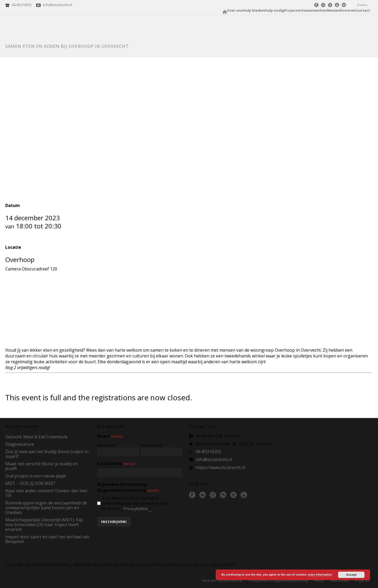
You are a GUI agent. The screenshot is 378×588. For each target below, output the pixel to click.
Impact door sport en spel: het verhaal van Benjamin (47, 539)
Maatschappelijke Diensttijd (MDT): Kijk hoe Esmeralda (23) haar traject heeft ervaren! (44, 525)
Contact (363, 10)
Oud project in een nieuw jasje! (35, 476)
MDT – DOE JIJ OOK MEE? (30, 483)
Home (225, 12)
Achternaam (151, 445)
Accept (351, 575)
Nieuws (333, 10)
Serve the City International (222, 581)
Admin (319, 581)
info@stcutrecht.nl (57, 5)
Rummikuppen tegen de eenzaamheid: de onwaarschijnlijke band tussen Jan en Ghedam (46, 508)
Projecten (293, 10)
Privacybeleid (136, 508)
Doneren (348, 10)
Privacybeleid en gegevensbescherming (278, 581)
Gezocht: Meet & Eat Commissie (36, 437)
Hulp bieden (254, 10)
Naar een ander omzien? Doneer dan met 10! (46, 493)
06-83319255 (22, 5)
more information (320, 575)
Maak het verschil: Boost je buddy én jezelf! (42, 466)
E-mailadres (116, 463)
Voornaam (106, 445)
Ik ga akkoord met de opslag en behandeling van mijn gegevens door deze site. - (135, 503)
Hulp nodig (274, 10)
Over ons (235, 10)
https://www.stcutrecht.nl (220, 467)
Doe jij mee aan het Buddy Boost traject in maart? (47, 454)
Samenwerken (314, 10)
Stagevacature (20, 444)
